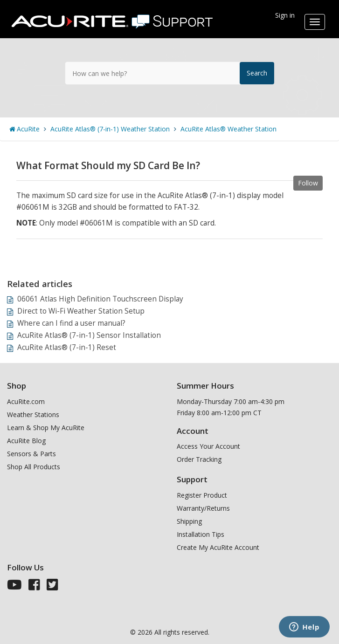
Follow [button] (308, 183)
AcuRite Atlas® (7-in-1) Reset (67, 347)
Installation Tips (201, 534)
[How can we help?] (170, 73)
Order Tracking (199, 459)
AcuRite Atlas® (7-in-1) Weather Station (110, 129)
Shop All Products (34, 467)
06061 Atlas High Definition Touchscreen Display (100, 299)
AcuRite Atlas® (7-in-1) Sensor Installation (89, 335)
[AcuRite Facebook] (34, 587)
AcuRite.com (26, 401)
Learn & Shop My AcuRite (46, 428)
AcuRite (28, 129)
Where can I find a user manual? (71, 323)
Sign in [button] (285, 15)
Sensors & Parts (31, 454)
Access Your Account (208, 446)
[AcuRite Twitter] (52, 587)
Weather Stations (33, 414)
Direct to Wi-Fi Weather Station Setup (81, 311)
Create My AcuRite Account (218, 547)
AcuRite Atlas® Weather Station (228, 129)
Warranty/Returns (203, 508)
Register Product (202, 495)
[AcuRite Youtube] (14, 587)
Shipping (189, 521)
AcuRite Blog (26, 441)
